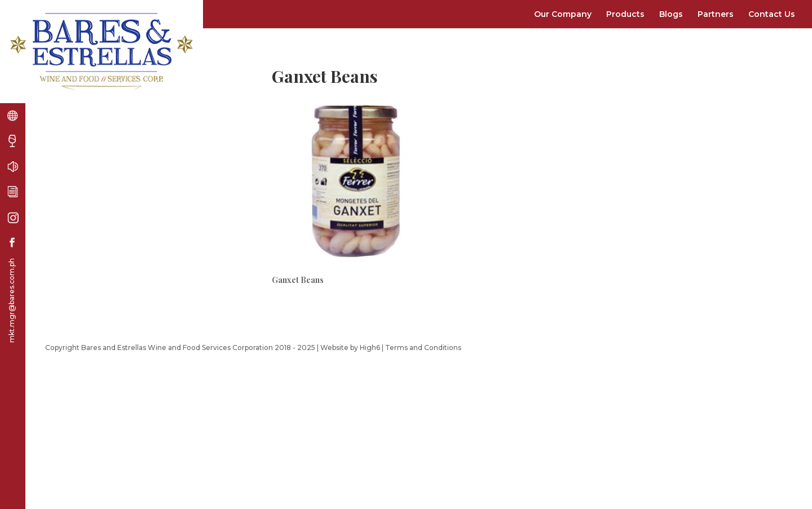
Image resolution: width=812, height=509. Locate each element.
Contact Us (772, 14)
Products (625, 14)
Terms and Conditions (423, 348)
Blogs (671, 14)
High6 (370, 348)
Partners (716, 14)
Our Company (563, 14)
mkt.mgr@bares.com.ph (12, 300)
